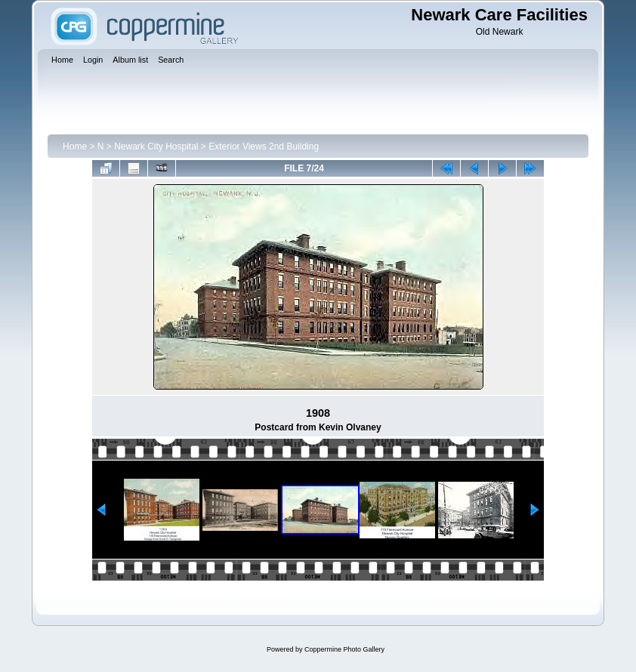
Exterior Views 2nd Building (264, 146)
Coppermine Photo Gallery (344, 649)
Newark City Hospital (156, 146)
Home (75, 146)
